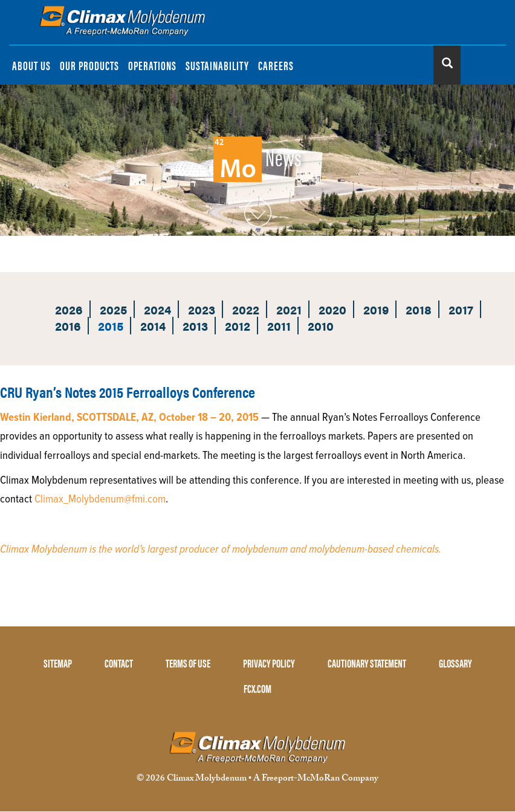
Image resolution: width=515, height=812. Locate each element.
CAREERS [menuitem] (276, 65)
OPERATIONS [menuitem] (152, 65)
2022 (246, 309)
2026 (69, 309)
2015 (111, 326)
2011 (279, 326)
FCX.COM (257, 688)
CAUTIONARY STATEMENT (367, 663)
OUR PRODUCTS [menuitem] (89, 65)
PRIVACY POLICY (269, 663)
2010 (321, 326)
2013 (195, 326)
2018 (419, 309)
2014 (153, 326)
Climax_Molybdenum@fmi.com (100, 499)
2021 (289, 309)
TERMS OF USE (188, 663)
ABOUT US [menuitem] (31, 65)
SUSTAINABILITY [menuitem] (217, 65)
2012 (238, 326)
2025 (113, 309)
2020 (332, 309)
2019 (376, 309)
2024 (157, 309)
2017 (461, 309)
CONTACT (119, 663)
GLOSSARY (455, 663)
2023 (202, 309)
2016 (68, 326)
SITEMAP (58, 663)
